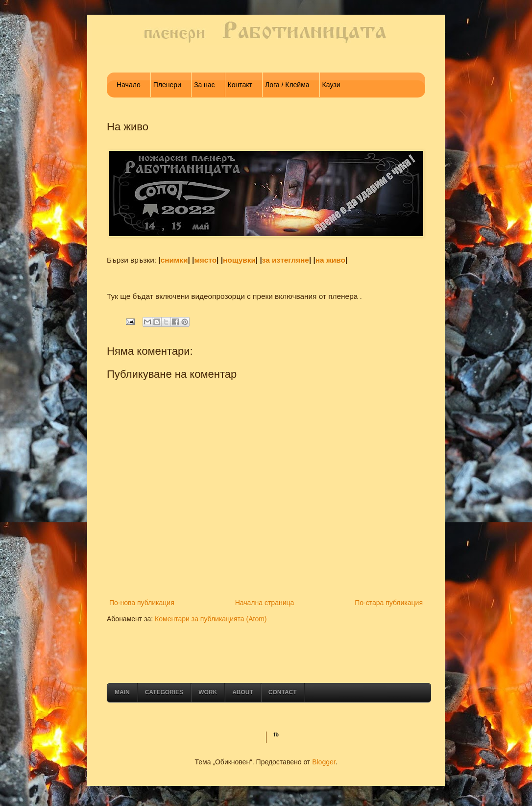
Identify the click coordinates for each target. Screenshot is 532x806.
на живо (330, 260)
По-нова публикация (142, 603)
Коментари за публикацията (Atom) (211, 619)
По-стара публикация (389, 603)
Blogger (324, 762)
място (205, 260)
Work (208, 692)
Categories (164, 692)
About (243, 692)
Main (122, 692)
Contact (283, 692)
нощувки (239, 260)
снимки (174, 260)
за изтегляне (286, 260)
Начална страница (265, 603)
